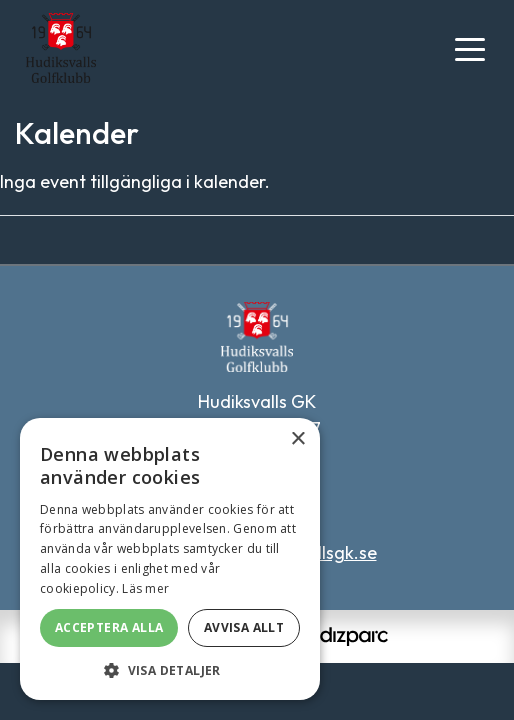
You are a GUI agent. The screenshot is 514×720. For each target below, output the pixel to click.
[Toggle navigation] (470, 48)
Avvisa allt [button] (244, 627)
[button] (170, 670)
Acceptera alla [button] (109, 627)
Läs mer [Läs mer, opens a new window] (145, 588)
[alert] (170, 559)
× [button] (297, 439)
